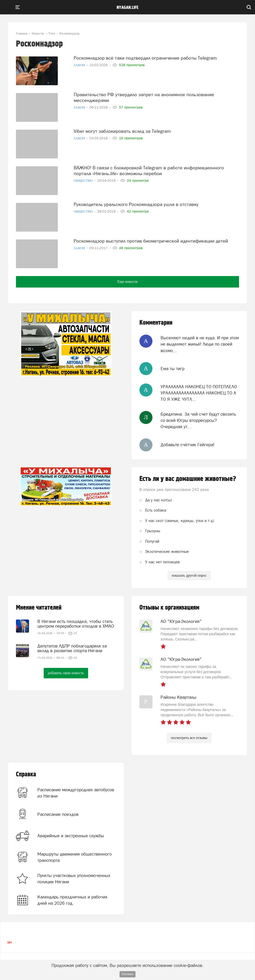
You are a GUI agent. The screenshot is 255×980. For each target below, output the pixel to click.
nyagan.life (127, 8)
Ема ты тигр (172, 369)
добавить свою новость (66, 673)
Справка (26, 774)
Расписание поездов (58, 814)
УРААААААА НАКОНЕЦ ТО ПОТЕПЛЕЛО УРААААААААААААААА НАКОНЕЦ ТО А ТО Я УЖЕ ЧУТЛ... (199, 393)
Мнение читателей (39, 608)
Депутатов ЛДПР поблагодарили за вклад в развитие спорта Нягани (72, 648)
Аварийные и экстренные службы (71, 836)
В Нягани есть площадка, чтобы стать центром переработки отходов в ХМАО (76, 624)
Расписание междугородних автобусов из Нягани (76, 793)
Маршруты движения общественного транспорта (75, 857)
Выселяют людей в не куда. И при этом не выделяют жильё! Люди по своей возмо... (200, 344)
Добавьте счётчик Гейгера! (188, 445)
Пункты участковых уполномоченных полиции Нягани (74, 879)
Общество (84, 180)
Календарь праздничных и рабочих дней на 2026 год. (72, 900)
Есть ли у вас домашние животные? (188, 479)
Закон (80, 65)
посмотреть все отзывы (189, 738)
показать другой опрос (189, 575)
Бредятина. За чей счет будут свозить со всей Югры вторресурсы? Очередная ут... (198, 420)
